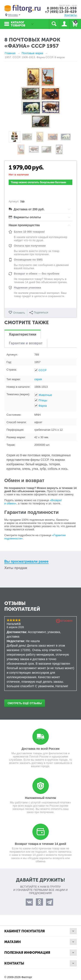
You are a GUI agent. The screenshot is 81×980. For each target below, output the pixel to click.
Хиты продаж (16, 568)
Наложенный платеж (40, 798)
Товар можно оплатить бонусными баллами (38, 182)
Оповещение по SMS (28, 260)
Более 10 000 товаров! (29, 232)
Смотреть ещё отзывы (25, 703)
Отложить (19, 313)
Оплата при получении (30, 246)
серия (38, 379)
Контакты (71, 15)
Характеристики (23, 334)
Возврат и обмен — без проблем (37, 274)
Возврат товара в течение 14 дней (40, 844)
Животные (45, 395)
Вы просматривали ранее (26, 561)
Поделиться (39, 313)
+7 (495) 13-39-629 (61, 12)
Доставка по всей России (41, 749)
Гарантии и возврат (26, 343)
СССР (43, 370)
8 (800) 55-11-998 (62, 8)
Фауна (43, 406)
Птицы (43, 400)
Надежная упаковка (27, 288)
